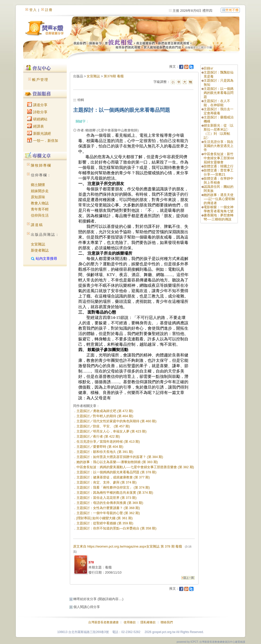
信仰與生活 (40, 215)
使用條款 (130, 622)
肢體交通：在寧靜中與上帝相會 (219, 181)
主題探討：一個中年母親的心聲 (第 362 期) (108, 513)
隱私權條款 (148, 622)
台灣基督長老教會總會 (103, 622)
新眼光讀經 (39, 133)
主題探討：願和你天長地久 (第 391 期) (105, 452)
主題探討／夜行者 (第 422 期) (98, 436)
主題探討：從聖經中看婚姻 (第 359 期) (105, 523)
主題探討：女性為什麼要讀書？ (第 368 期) (108, 508)
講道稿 (37, 225)
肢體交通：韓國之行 (219, 166)
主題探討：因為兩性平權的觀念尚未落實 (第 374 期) (115, 493)
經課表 (35, 126)
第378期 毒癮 (114, 76)
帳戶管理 (40, 80)
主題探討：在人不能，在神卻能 (217, 103)
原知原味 (38, 197)
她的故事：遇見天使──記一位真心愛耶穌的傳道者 (219, 199)
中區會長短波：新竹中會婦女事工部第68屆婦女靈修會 (219, 158)
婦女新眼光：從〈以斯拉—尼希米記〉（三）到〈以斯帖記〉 (219, 132)
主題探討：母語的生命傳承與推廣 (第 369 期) (110, 503)
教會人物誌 (40, 203)
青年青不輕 (40, 209)
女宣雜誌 (38, 244)
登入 (33, 10)
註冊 (49, 10)
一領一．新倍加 (43, 141)
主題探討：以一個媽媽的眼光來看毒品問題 (219, 93)
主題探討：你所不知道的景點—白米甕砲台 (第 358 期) (116, 528)
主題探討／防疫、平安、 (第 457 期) (103, 426)
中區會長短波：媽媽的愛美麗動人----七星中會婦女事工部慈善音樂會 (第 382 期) (135, 467)
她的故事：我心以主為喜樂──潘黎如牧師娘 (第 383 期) (117, 462)
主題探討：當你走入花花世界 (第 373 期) (107, 498)
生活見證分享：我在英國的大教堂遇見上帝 (219, 146)
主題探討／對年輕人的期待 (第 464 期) (105, 416)
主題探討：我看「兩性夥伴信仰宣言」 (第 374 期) (113, 487)
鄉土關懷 (38, 185)
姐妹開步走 (40, 191)
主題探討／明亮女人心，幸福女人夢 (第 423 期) (112, 431)
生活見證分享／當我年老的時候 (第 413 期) (108, 442)
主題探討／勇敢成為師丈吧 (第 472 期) (105, 411)
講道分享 (37, 105)
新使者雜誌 (40, 250)
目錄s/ (208, 68)
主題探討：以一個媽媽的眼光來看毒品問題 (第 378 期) (116, 472)
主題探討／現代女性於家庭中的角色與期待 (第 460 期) (116, 421)
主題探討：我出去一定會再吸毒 (219, 111)
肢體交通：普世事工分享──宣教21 (219, 172)
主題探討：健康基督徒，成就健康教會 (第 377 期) (113, 477)
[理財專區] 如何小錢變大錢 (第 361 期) (105, 518)
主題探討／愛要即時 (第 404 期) (100, 447)
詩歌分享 (37, 112)
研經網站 (37, 119)
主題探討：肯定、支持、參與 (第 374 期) (107, 482)
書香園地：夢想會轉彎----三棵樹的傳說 (219, 217)
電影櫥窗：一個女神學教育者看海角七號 (219, 209)
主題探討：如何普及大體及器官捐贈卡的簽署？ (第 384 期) (120, 457)
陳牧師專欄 (41, 165)
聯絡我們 (167, 622)
